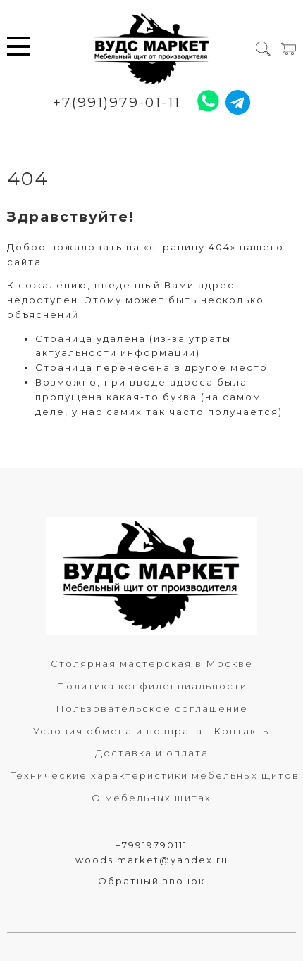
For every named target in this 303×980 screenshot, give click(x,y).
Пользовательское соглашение (152, 708)
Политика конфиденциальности (152, 686)
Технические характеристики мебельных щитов (155, 775)
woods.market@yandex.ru (152, 860)
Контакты (242, 731)
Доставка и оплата (152, 753)
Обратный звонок (151, 881)
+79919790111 (151, 845)
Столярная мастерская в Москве (152, 663)
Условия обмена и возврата (118, 731)
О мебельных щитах (151, 798)
